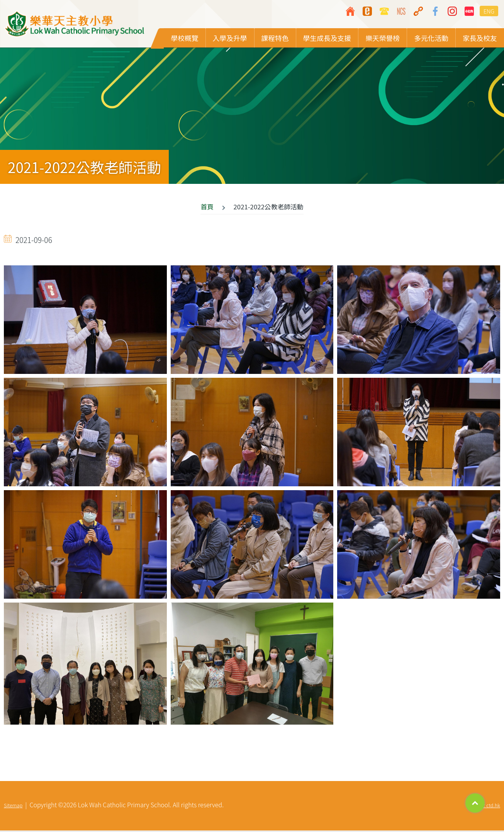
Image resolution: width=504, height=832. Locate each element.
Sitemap (13, 807)
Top (475, 803)
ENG (489, 11)
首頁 (207, 208)
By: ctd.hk (489, 807)
